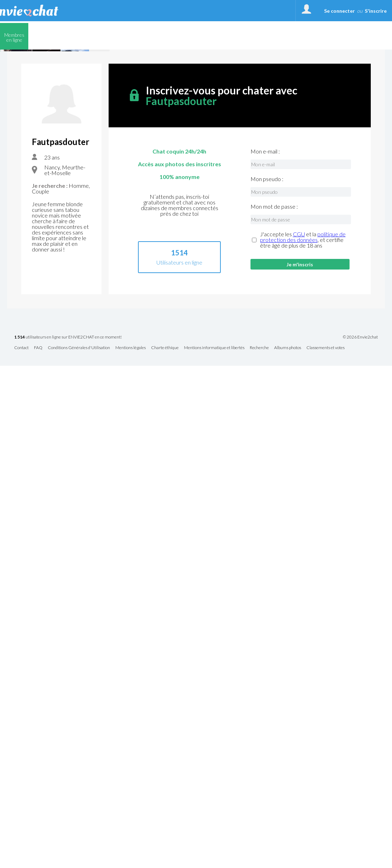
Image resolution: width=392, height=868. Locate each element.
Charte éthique (165, 348)
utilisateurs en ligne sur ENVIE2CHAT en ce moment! (68, 337)
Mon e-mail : (265, 151)
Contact (21, 348)
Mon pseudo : (267, 179)
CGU (299, 234)
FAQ (38, 348)
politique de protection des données (303, 237)
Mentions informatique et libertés (214, 348)
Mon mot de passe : (274, 207)
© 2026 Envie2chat (360, 337)
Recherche (259, 348)
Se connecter (339, 11)
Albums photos (288, 348)
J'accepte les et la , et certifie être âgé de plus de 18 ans (303, 240)
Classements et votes (325, 348)
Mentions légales (131, 348)
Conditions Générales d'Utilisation (79, 348)
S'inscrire (376, 11)
